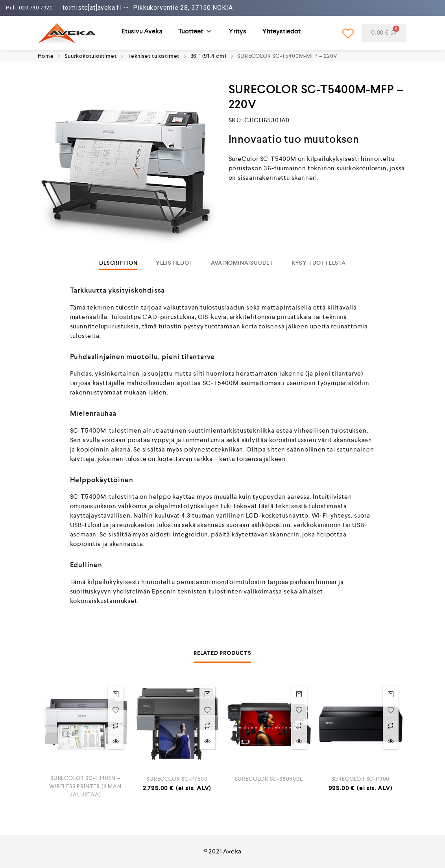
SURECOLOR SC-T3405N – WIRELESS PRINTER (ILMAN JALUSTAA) (85, 786)
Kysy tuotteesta (319, 263)
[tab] (118, 263)
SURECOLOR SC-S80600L (269, 779)
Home (46, 56)
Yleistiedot (174, 263)
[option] (128, 170)
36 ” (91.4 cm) (209, 56)
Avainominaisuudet (242, 263)
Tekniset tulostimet (153, 56)
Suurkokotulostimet (90, 56)
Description (118, 263)
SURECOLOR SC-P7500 (177, 779)
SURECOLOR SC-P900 (361, 779)
